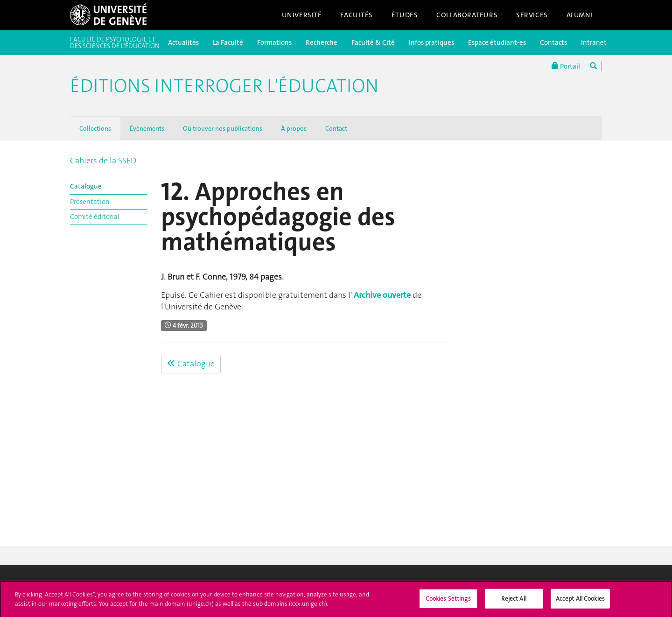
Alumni (580, 15)
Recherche (322, 42)
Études (405, 15)
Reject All (514, 601)
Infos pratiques (431, 42)
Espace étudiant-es (497, 42)
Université (302, 15)
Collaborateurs (467, 15)
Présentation (90, 202)
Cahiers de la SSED (103, 161)
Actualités (183, 42)
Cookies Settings (448, 601)
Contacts (553, 42)
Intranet (594, 42)
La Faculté (228, 42)
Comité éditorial (95, 217)
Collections (95, 128)
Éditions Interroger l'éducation (224, 86)
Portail (566, 66)
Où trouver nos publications (223, 128)
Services (532, 15)
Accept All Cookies (580, 601)
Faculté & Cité (373, 42)
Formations (274, 42)
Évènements (147, 128)
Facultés (357, 15)
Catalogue (86, 186)
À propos (294, 128)
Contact (336, 128)
